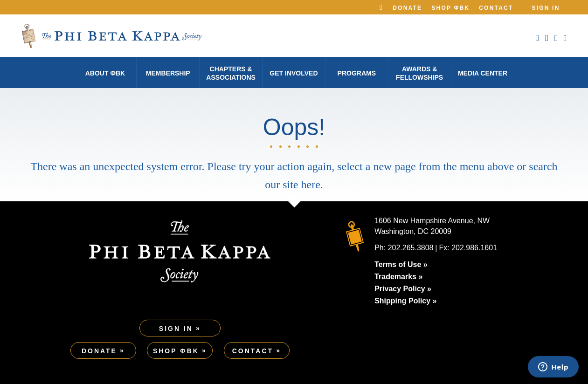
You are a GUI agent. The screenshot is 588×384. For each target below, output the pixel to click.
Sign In (546, 8)
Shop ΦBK (450, 8)
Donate (407, 8)
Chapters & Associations (231, 73)
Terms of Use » (401, 264)
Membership (168, 73)
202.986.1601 (474, 248)
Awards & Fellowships (419, 73)
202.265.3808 (411, 248)
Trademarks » (398, 277)
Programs (357, 73)
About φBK (105, 73)
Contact (496, 8)
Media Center (483, 73)
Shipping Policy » (405, 301)
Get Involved (294, 73)
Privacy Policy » (403, 289)
